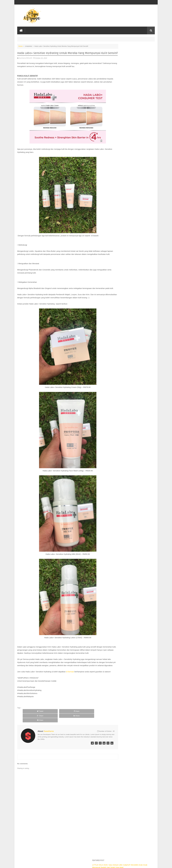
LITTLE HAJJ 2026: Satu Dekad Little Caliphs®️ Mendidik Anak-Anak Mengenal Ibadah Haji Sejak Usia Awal (133, 51)
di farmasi (70, 687)
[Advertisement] (63, 848)
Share (48, 730)
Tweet (31, 730)
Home (20, 46)
